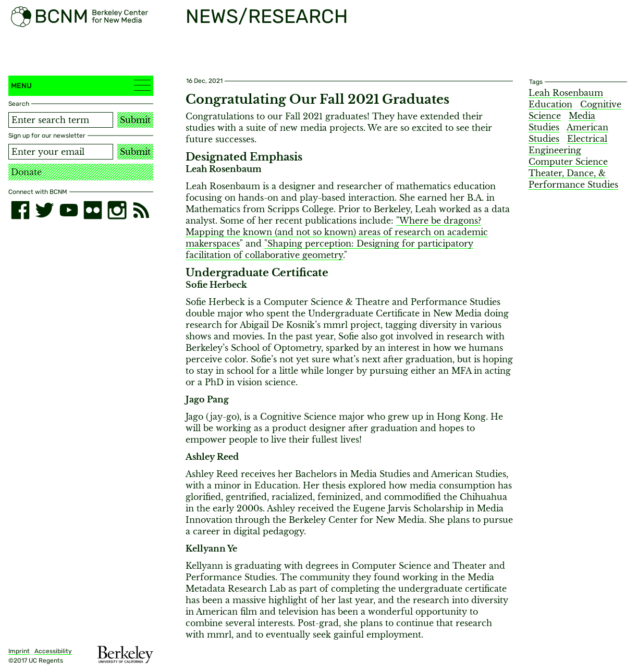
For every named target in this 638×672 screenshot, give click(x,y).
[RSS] (141, 210)
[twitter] (44, 210)
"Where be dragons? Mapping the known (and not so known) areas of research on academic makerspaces (337, 232)
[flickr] (93, 210)
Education (550, 104)
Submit (135, 120)
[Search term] (61, 120)
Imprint (19, 651)
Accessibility (53, 651)
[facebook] (20, 210)
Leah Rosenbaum (566, 93)
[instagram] (117, 210)
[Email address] (61, 152)
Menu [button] (81, 85)
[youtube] (69, 210)
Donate (26, 172)
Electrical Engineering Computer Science (568, 150)
